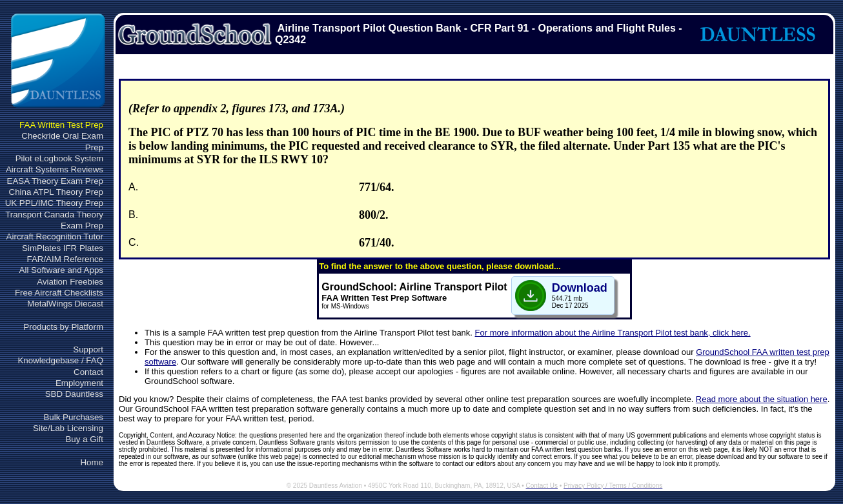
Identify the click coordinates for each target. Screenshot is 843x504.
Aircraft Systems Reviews (55, 169)
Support (88, 349)
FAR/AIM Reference (65, 259)
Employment (79, 383)
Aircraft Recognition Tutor (55, 237)
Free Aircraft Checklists (59, 293)
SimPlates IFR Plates (63, 248)
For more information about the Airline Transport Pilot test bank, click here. (613, 333)
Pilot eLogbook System (59, 158)
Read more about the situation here (762, 399)
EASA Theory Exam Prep (55, 181)
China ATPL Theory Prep (56, 192)
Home (92, 462)
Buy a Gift (84, 439)
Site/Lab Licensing (68, 428)
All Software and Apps (61, 270)
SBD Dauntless (74, 394)
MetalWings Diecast (65, 304)
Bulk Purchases (73, 417)
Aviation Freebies (70, 282)
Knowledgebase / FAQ (60, 360)
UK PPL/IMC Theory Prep (54, 203)
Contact (88, 372)
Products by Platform (63, 327)
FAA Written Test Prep (61, 125)
